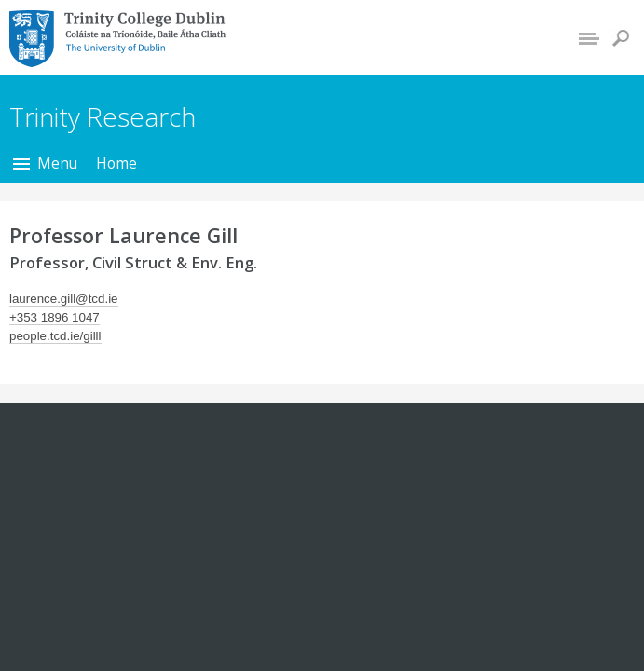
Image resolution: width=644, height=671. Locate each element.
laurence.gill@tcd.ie (64, 299)
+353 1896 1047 (55, 317)
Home (116, 163)
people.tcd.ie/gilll (55, 336)
